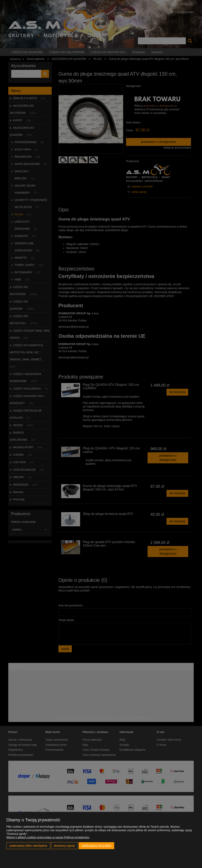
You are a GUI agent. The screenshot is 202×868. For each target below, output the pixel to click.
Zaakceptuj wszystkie (96, 846)
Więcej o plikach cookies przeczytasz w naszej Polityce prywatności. (48, 837)
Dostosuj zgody (64, 846)
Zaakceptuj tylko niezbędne (28, 846)
